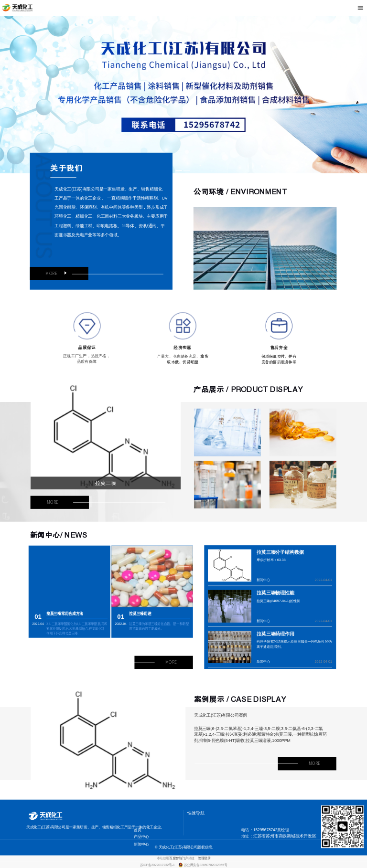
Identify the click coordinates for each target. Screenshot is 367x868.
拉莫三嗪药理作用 (275, 634)
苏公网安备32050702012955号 (206, 865)
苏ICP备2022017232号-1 (158, 865)
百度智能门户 (178, 858)
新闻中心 (264, 580)
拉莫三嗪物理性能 (275, 593)
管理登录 (204, 858)
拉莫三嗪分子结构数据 (280, 552)
